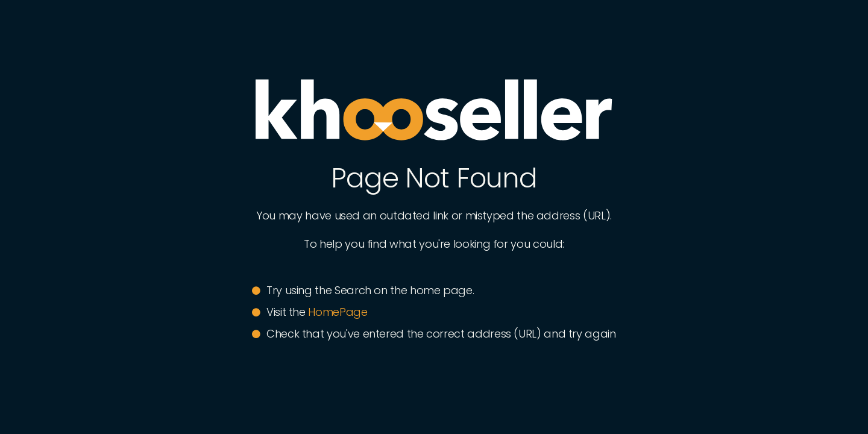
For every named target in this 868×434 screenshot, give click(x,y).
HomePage (338, 312)
